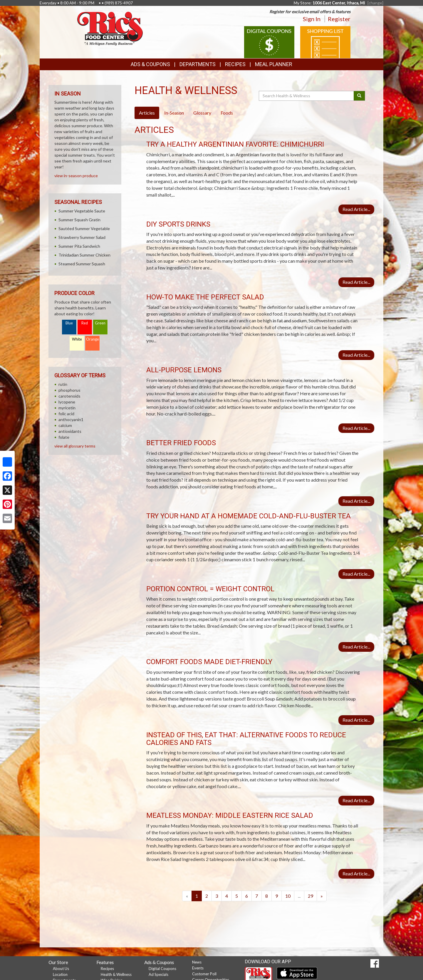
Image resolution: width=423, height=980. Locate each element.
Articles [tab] (147, 113)
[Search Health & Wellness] (307, 96)
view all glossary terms (75, 446)
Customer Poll (204, 974)
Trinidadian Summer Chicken (84, 255)
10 (288, 896)
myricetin (67, 408)
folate (64, 437)
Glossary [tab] (202, 113)
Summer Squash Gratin (79, 220)
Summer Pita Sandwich (79, 246)
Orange (93, 339)
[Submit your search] (359, 96)
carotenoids (69, 396)
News (197, 962)
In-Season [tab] (174, 113)
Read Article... (356, 209)
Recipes (235, 64)
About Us (61, 969)
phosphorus (69, 390)
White (77, 339)
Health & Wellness (116, 974)
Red (85, 323)
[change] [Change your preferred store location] (375, 3)
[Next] (322, 896)
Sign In (312, 19)
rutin (63, 384)
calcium (65, 425)
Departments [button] (198, 64)
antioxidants (70, 431)
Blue (69, 323)
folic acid (66, 414)
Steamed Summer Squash (82, 264)
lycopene (67, 402)
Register (339, 19)
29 (310, 896)
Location (60, 974)
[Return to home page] (110, 28)
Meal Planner (274, 64)
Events (198, 968)
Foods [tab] (227, 113)
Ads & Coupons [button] (150, 64)
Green (100, 323)
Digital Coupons (162, 969)
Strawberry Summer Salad (82, 237)
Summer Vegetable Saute (82, 211)
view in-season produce (76, 176)
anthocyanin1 (71, 419)
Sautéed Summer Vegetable (84, 228)
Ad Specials (158, 974)
